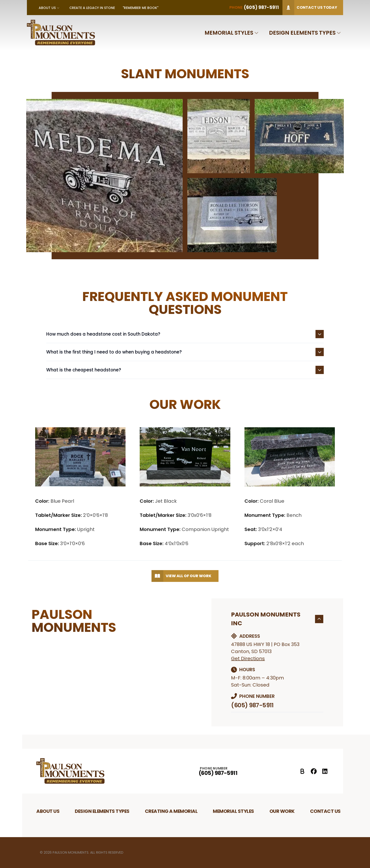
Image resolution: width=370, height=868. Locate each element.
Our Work (282, 811)
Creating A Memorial (171, 811)
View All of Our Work (181, 576)
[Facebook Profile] (314, 771)
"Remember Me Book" (141, 8)
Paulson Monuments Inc (277, 619)
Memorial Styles (229, 33)
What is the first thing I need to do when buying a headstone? (185, 352)
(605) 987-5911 (252, 705)
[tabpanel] (185, 176)
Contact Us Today (310, 8)
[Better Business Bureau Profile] (302, 771)
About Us (47, 8)
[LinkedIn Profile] (325, 771)
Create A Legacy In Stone (92, 8)
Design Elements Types (302, 33)
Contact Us (325, 811)
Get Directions (248, 658)
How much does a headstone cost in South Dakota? (185, 334)
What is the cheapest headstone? (185, 370)
